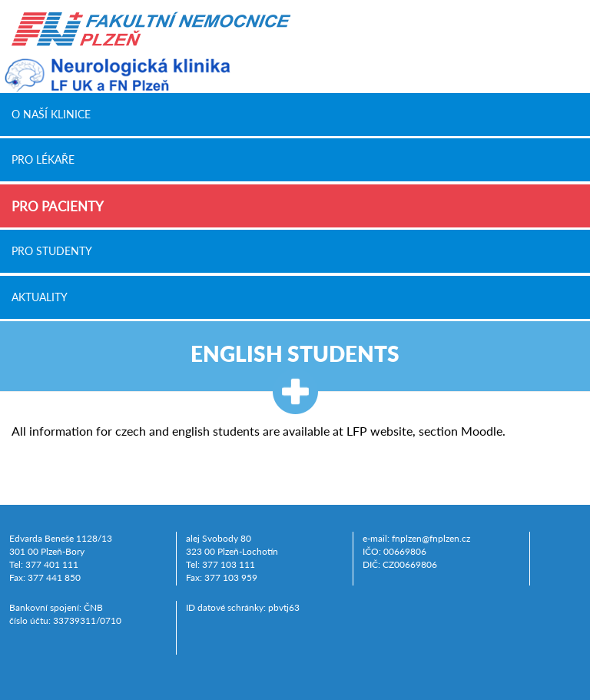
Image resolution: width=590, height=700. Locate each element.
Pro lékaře (43, 160)
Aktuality (40, 297)
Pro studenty (52, 251)
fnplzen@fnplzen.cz (431, 538)
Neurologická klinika (115, 76)
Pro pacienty (58, 206)
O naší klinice (51, 114)
